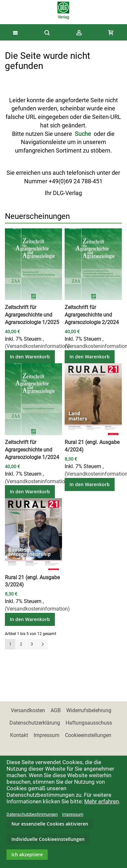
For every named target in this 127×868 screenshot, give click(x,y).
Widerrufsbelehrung (89, 710)
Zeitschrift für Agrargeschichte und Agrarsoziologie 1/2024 (32, 450)
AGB (56, 710)
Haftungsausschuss (89, 723)
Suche (83, 134)
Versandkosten (28, 710)
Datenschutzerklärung (35, 723)
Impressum (47, 735)
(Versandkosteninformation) (37, 346)
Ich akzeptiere (27, 854)
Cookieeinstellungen (88, 735)
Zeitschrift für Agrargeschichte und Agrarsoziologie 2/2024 (92, 315)
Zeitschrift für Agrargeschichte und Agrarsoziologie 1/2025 (32, 315)
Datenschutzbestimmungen (32, 814)
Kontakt (19, 735)
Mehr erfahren (102, 801)
